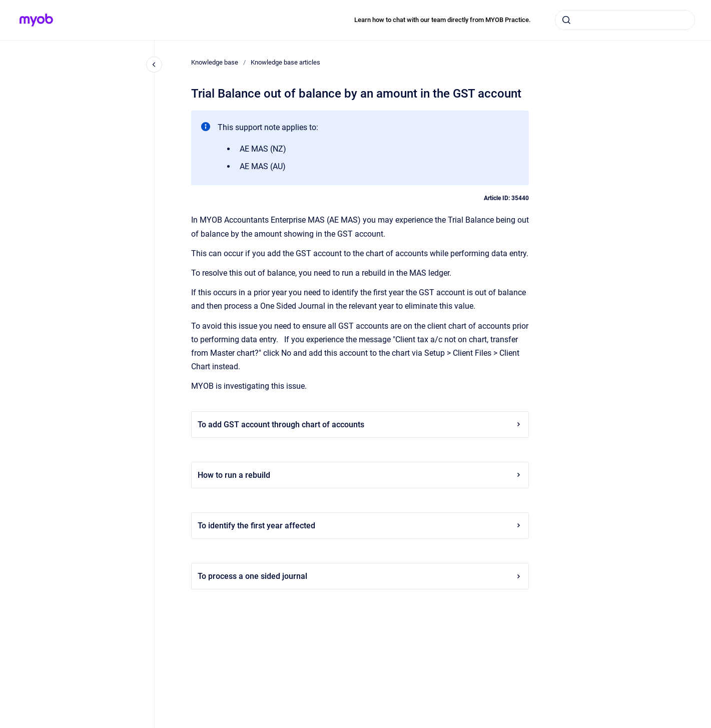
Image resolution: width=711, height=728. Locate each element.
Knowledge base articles (285, 62)
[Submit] (566, 20)
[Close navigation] (154, 65)
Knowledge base (215, 62)
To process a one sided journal (360, 576)
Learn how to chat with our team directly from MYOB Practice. (443, 20)
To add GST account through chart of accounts (360, 425)
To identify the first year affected (360, 526)
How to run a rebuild (360, 475)
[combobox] (625, 20)
